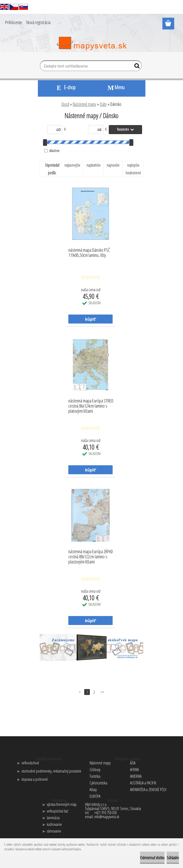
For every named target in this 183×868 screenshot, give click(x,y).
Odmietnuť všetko (152, 858)
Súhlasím (173, 858)
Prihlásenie (14, 22)
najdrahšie (94, 165)
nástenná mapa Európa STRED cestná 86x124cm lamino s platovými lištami (91, 405)
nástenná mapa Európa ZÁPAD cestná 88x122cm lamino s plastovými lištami (91, 555)
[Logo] (91, 44)
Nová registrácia (38, 22)
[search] (136, 67)
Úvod (65, 104)
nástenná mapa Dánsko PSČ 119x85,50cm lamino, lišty (89, 253)
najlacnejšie (72, 165)
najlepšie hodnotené (133, 169)
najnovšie (113, 165)
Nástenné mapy (84, 104)
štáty (103, 104)
